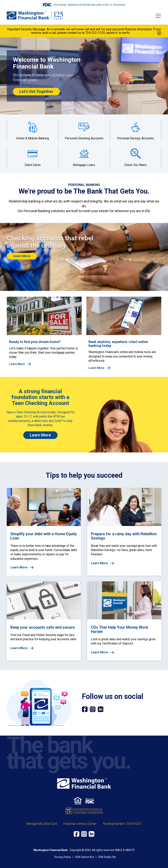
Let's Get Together (36, 91)
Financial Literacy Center (80, 824)
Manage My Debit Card (42, 824)
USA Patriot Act (84, 857)
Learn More (22, 256)
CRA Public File (107, 857)
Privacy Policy (63, 857)
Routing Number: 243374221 (122, 824)
